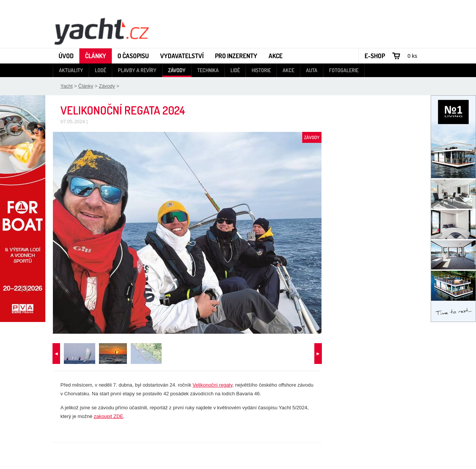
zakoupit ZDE (108, 416)
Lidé (235, 70)
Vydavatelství (182, 56)
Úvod (66, 56)
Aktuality (71, 70)
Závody (177, 70)
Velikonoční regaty (212, 385)
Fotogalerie (344, 70)
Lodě (100, 70)
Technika (208, 70)
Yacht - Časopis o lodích (101, 31)
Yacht (66, 86)
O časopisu (133, 56)
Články (96, 56)
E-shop (375, 56)
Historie (261, 70)
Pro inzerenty (236, 56)
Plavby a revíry (137, 70)
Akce (276, 56)
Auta (312, 70)
